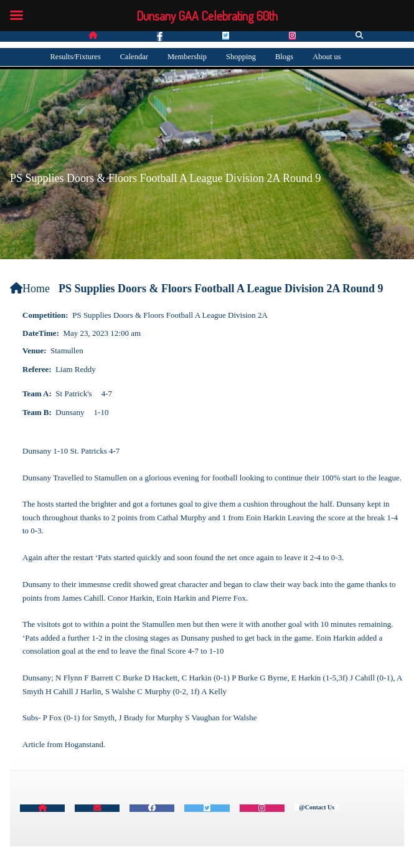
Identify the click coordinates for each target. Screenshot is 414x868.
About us (327, 57)
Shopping (241, 57)
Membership (187, 57)
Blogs (284, 57)
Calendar (134, 57)
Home (30, 289)
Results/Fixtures (76, 57)
